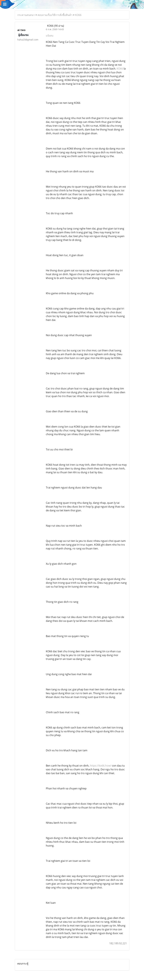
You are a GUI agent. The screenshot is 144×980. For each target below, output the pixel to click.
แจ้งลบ (50, 36)
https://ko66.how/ (101, 766)
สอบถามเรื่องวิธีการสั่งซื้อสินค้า (55, 15)
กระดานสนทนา (26, 15)
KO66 (78, 15)
